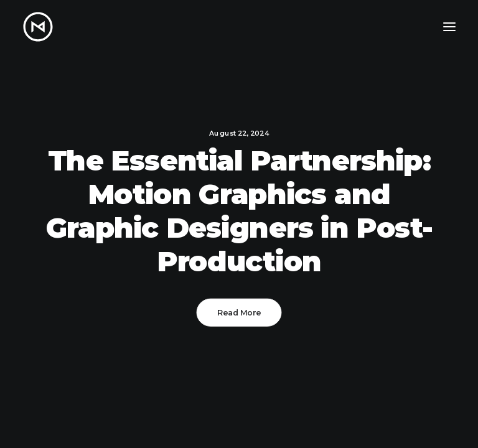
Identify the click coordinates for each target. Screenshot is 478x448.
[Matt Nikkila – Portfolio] (38, 27)
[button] (449, 27)
